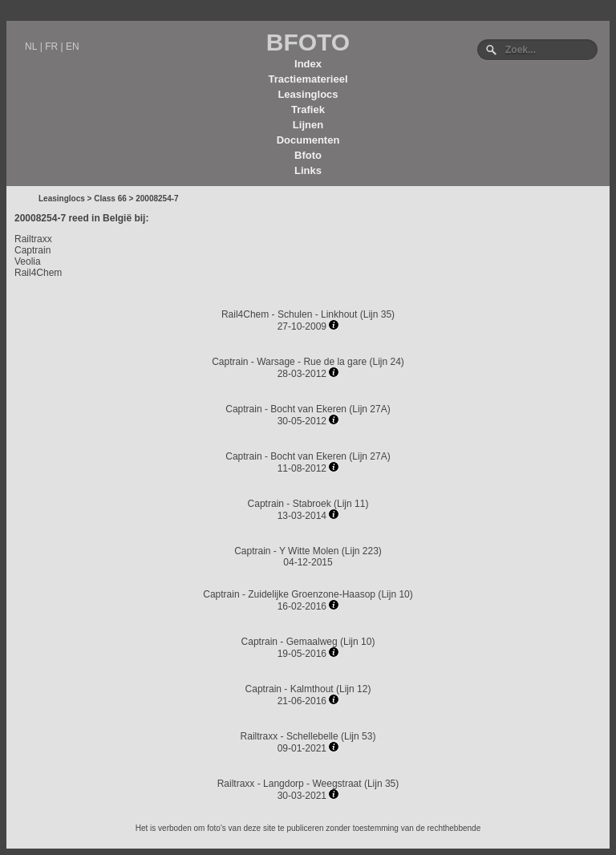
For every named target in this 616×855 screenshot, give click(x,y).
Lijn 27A (369, 409)
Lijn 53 (358, 736)
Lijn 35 (377, 314)
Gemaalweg (312, 642)
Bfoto (308, 155)
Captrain (32, 250)
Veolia (28, 261)
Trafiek (308, 109)
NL (31, 47)
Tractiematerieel (308, 79)
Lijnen (308, 125)
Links (308, 170)
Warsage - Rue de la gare (312, 362)
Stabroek (312, 504)
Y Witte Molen (309, 551)
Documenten (308, 140)
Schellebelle (312, 736)
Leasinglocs (308, 94)
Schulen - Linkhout (317, 314)
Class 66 (110, 199)
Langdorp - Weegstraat (312, 784)
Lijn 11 (351, 504)
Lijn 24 (386, 362)
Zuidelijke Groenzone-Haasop (312, 594)
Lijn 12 (353, 689)
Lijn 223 (362, 551)
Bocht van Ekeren (308, 409)
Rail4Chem (38, 273)
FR (51, 47)
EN (73, 47)
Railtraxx (33, 239)
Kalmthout (312, 689)
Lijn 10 (395, 594)
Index (308, 64)
